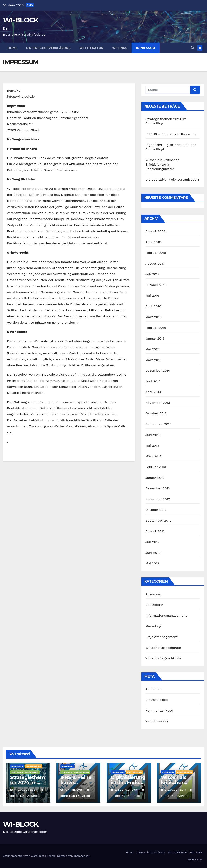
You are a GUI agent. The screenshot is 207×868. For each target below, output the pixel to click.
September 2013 (158, 424)
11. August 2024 (26, 790)
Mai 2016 (152, 296)
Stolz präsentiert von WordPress (24, 856)
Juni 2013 (153, 435)
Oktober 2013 (156, 413)
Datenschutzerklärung (48, 48)
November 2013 (158, 403)
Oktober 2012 (156, 510)
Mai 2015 (152, 349)
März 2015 (153, 360)
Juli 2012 (152, 542)
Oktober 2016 (156, 285)
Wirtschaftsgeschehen (163, 648)
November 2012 (158, 499)
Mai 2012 (152, 563)
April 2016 (153, 306)
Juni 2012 (153, 553)
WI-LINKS (120, 48)
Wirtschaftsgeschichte (163, 658)
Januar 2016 (155, 338)
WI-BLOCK (21, 20)
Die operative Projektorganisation (172, 180)
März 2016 (153, 317)
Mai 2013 (152, 446)
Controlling (154, 605)
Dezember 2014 (158, 371)
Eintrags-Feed (157, 700)
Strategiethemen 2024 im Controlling (27, 782)
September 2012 (158, 520)
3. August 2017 (176, 790)
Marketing (153, 626)
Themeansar (81, 856)
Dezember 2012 (158, 488)
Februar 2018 (156, 253)
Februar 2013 (156, 467)
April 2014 (153, 392)
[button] (193, 48)
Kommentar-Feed (159, 710)
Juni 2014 (153, 381)
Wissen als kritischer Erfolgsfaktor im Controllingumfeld (162, 164)
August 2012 (155, 531)
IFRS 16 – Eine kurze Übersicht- (171, 134)
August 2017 (155, 263)
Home (12, 48)
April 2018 (153, 242)
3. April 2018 (74, 790)
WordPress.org (157, 721)
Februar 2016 (156, 328)
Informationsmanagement (166, 615)
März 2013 (153, 456)
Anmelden (154, 689)
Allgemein (153, 594)
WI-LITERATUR (91, 48)
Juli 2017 (152, 274)
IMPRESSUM (146, 48)
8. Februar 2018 (127, 790)
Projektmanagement (162, 637)
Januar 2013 (155, 478)
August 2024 (155, 231)
